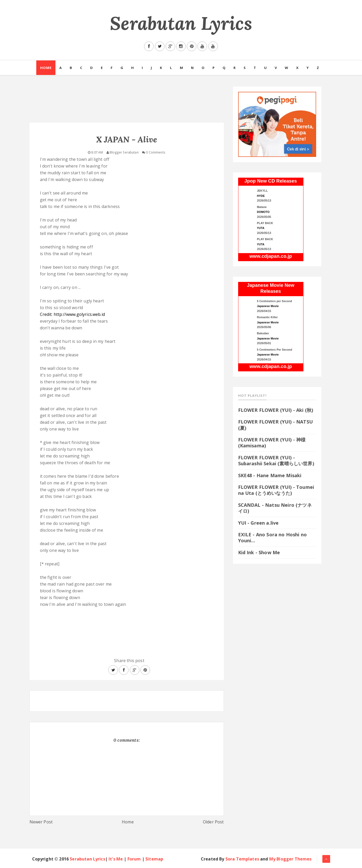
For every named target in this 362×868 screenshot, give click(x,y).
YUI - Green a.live (258, 523)
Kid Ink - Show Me (259, 552)
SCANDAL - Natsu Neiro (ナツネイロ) (275, 508)
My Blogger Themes (290, 859)
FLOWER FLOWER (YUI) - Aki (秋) (276, 410)
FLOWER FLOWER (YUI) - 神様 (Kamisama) (272, 443)
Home (46, 68)
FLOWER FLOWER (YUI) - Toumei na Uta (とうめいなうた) (276, 490)
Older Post (213, 822)
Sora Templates (242, 859)
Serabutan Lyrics (181, 23)
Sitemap (154, 859)
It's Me (116, 859)
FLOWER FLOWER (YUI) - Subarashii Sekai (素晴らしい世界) (276, 460)
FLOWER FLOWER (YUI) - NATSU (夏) (275, 425)
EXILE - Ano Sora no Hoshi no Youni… (272, 537)
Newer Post (41, 822)
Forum (134, 859)
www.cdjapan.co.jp (271, 256)
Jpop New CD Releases (271, 181)
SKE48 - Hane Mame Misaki (270, 475)
